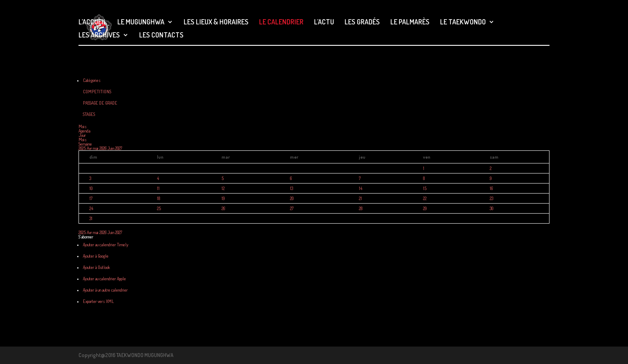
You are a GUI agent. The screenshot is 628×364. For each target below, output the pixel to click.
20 (292, 198)
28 (361, 208)
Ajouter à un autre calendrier (105, 290)
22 (425, 198)
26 (223, 208)
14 (361, 188)
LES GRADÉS (362, 22)
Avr (90, 148)
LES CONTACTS (161, 36)
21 (360, 198)
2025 (83, 148)
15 (425, 188)
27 (292, 208)
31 (91, 218)
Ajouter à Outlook (96, 267)
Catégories (92, 80)
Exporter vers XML (98, 301)
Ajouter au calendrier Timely (106, 245)
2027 (119, 148)
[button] (86, 237)
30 (491, 208)
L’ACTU (324, 22)
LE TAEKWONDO (463, 22)
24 (91, 208)
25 (159, 208)
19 (223, 198)
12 (223, 188)
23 (491, 198)
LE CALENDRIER (281, 22)
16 (491, 188)
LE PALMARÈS (410, 22)
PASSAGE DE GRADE (100, 103)
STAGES (89, 114)
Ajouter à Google (96, 256)
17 (91, 198)
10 (91, 188)
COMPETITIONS (97, 92)
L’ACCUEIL (93, 22)
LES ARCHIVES (99, 36)
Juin (111, 148)
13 (292, 188)
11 (158, 188)
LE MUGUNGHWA (141, 22)
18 (159, 198)
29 (425, 208)
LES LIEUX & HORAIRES (216, 22)
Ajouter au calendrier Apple (104, 279)
